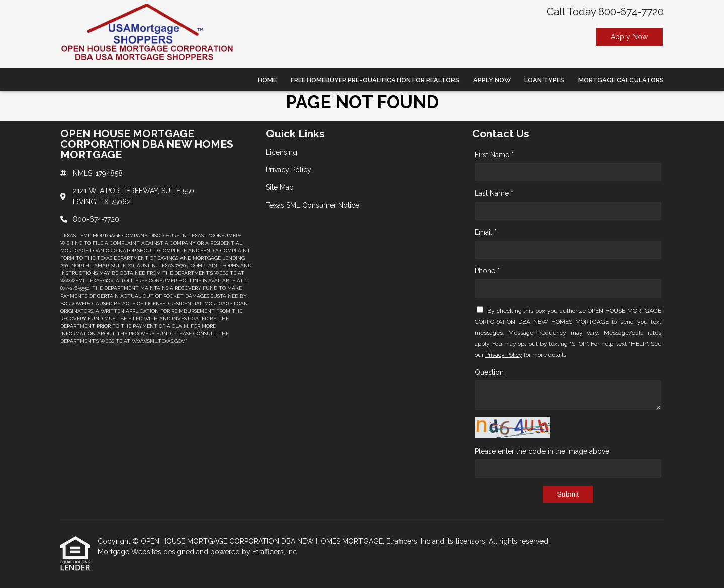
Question (489, 372)
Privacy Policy (504, 355)
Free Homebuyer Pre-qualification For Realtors (375, 80)
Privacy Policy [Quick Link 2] (289, 170)
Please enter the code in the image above (542, 451)
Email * (486, 232)
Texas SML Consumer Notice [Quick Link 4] (313, 205)
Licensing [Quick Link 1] (282, 152)
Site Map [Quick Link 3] (280, 187)
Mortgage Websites (130, 552)
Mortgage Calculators (621, 80)
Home (267, 80)
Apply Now (629, 37)
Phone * (487, 271)
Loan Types (544, 80)
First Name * (494, 155)
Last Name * (494, 193)
